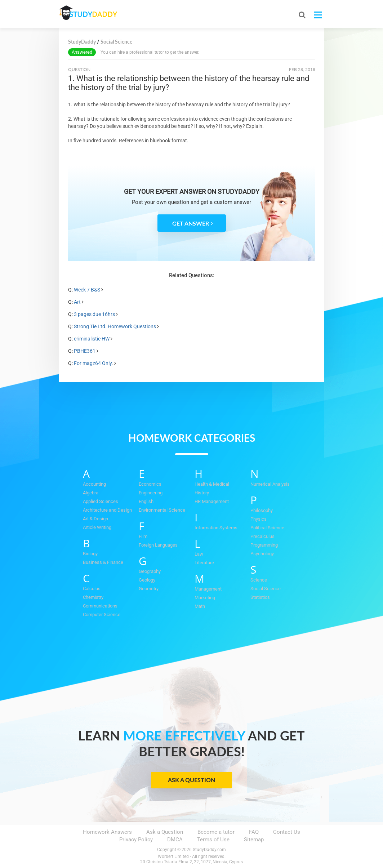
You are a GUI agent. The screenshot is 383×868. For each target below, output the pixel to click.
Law (199, 554)
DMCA (175, 840)
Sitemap (254, 840)
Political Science (267, 528)
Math (200, 606)
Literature (204, 563)
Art (77, 302)
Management (208, 589)
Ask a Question (191, 780)
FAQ (254, 832)
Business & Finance (103, 562)
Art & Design (95, 519)
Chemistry (93, 597)
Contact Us (287, 832)
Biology (90, 554)
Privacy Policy (136, 840)
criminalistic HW (92, 339)
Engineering (151, 493)
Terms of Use (213, 840)
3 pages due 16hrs (94, 314)
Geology (147, 580)
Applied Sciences (101, 501)
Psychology (262, 554)
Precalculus (262, 536)
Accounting (94, 484)
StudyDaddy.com (209, 850)
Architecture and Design (107, 510)
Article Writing (97, 527)
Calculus (92, 589)
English (146, 501)
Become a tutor (216, 832)
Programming (264, 545)
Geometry (149, 589)
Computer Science (102, 615)
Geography (150, 571)
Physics (259, 519)
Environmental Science (162, 510)
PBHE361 (85, 351)
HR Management (212, 501)
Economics (150, 484)
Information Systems (216, 528)
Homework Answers (107, 832)
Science (259, 580)
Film (143, 536)
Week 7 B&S (87, 290)
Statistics (260, 597)
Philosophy (262, 510)
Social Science (266, 589)
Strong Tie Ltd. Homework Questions (115, 326)
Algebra (91, 493)
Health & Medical (212, 484)
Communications (100, 606)
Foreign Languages (158, 545)
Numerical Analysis (270, 484)
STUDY (97, 14)
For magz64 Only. (93, 363)
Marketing (205, 598)
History (202, 493)
